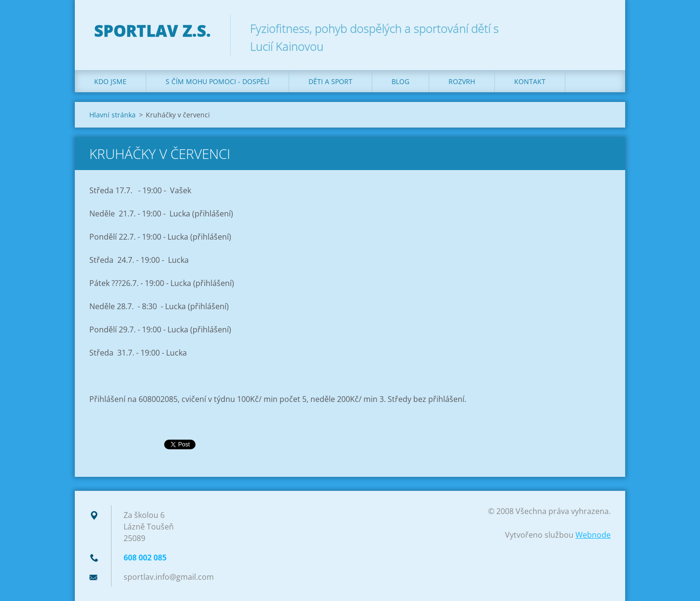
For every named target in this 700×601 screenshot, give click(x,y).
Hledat (600, 28)
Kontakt (530, 81)
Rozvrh (462, 81)
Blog (400, 81)
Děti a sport (330, 81)
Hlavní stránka (112, 115)
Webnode (593, 535)
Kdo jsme (110, 81)
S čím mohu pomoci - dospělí (217, 81)
